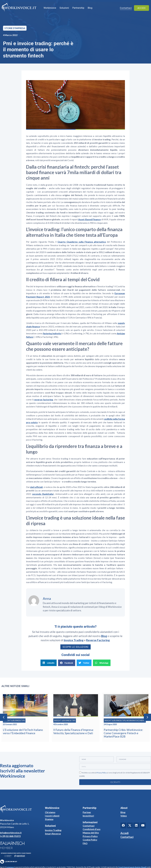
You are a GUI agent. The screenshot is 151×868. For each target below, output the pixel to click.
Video (124, 816)
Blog (90, 8)
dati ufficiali (36, 487)
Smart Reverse (53, 834)
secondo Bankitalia (43, 494)
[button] (49, 663)
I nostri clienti (52, 816)
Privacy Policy (102, 773)
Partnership (78, 8)
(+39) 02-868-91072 (10, 836)
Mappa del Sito (91, 833)
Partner (87, 812)
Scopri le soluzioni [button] (75, 647)
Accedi (124, 833)
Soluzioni (64, 8)
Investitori (88, 816)
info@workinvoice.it (11, 833)
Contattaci (89, 826)
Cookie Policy (90, 840)
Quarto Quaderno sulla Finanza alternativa (82, 242)
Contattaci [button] (126, 8)
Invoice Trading (53, 830)
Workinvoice (50, 8)
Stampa (49, 819)
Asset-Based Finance (89, 219)
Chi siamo (50, 812)
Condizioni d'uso (92, 829)
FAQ (85, 843)
